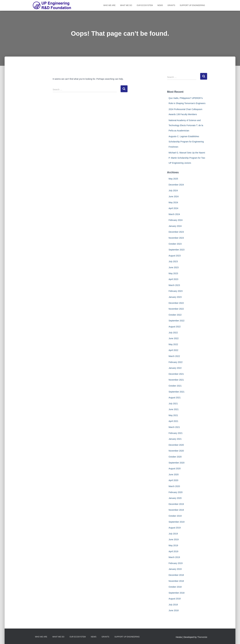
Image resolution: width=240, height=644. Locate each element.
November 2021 (176, 380)
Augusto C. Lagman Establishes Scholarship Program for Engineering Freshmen (186, 142)
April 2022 (173, 350)
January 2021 (175, 439)
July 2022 (173, 333)
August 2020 (175, 469)
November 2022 (176, 309)
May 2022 (173, 344)
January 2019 (175, 569)
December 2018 (176, 575)
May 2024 (173, 202)
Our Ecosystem (145, 5)
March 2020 (174, 486)
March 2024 (174, 214)
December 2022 (176, 303)
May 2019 (173, 545)
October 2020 (175, 457)
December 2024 (176, 185)
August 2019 (175, 528)
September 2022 (177, 321)
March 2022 (174, 356)
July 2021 (173, 404)
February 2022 (176, 362)
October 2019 (175, 516)
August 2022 (175, 327)
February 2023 (176, 291)
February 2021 (176, 433)
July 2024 (173, 191)
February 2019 (176, 563)
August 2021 (175, 398)
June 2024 (174, 196)
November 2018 (176, 581)
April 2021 (173, 421)
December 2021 (176, 374)
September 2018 (177, 593)
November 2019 (176, 510)
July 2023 (173, 261)
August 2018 (175, 599)
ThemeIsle (202, 637)
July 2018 (173, 605)
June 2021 (174, 409)
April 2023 (173, 279)
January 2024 (175, 226)
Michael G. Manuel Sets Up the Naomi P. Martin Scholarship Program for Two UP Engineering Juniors (187, 158)
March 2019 (174, 557)
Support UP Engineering (192, 5)
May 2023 (173, 273)
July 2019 (173, 534)
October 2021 (175, 386)
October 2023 (175, 244)
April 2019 (173, 551)
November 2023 (176, 238)
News (160, 5)
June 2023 (174, 267)
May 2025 (173, 179)
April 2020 (173, 480)
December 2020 (176, 445)
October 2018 (175, 587)
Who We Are (109, 5)
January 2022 (175, 368)
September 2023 (177, 250)
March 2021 (174, 427)
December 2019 (176, 504)
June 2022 (174, 338)
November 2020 (176, 451)
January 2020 (175, 498)
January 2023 (175, 297)
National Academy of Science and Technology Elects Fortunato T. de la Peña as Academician (186, 125)
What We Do (126, 5)
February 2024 (176, 220)
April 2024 (173, 208)
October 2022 (175, 315)
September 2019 (177, 522)
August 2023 (175, 256)
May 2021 (173, 415)
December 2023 (176, 232)
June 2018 (174, 610)
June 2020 (174, 474)
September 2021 (177, 392)
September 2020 (177, 463)
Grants (171, 5)
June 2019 (174, 539)
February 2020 (176, 492)
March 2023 (174, 285)
